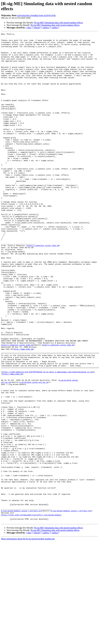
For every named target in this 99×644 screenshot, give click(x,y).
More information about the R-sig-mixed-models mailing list (28, 637)
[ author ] (55, 28)
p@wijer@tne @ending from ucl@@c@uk (36, 15)
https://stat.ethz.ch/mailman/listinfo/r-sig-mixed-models (31, 611)
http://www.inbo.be (24, 412)
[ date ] (29, 28)
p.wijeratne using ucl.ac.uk (34, 452)
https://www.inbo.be (12, 442)
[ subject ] (46, 28)
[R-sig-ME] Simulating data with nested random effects (58, 23)
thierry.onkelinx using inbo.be (43, 288)
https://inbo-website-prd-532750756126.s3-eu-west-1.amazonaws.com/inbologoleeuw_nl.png (48, 440)
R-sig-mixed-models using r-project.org (22, 606)
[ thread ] (37, 28)
